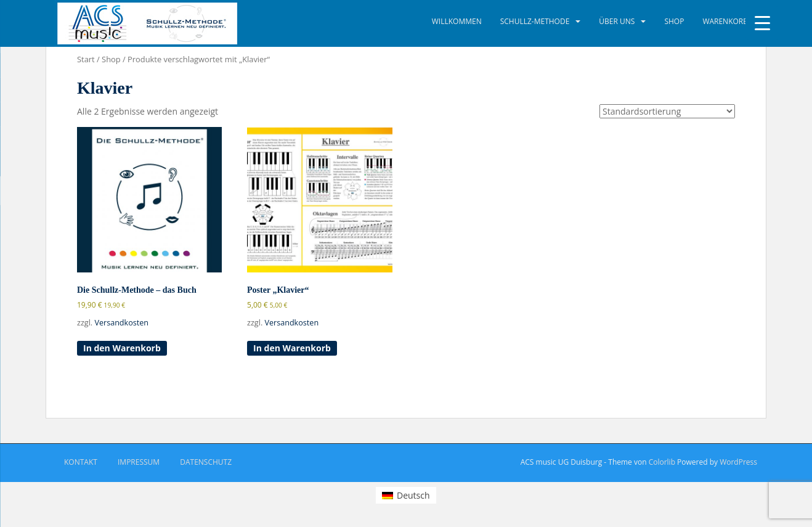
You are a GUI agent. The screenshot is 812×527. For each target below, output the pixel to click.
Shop (674, 21)
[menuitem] (406, 495)
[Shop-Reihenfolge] (667, 111)
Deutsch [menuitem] (413, 495)
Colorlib (662, 462)
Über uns (617, 21)
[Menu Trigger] (762, 23)
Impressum (139, 462)
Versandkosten (121, 323)
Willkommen (457, 21)
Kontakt (81, 462)
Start (86, 59)
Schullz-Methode (535, 21)
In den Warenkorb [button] (122, 348)
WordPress (738, 462)
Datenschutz (206, 462)
